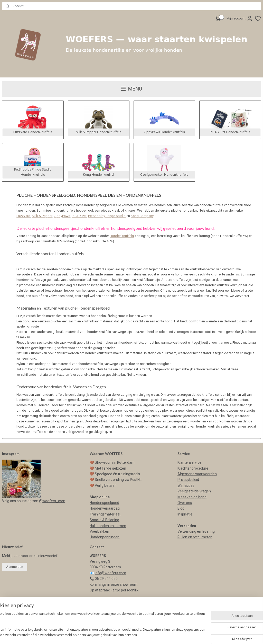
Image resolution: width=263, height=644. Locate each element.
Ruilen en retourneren (195, 537)
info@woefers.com (110, 573)
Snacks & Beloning (104, 520)
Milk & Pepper (42, 216)
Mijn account (240, 18)
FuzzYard (23, 216)
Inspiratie (185, 514)
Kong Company (142, 216)
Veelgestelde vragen (194, 491)
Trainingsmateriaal (105, 514)
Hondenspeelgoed (104, 503)
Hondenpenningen (105, 537)
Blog (181, 508)
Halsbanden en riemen (108, 526)
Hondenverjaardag (105, 508)
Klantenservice (189, 462)
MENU (131, 89)
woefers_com (54, 501)
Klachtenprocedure (193, 468)
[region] (98, 625)
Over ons (185, 503)
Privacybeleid (188, 480)
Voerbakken (99, 531)
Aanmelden (15, 567)
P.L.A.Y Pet (79, 216)
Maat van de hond (192, 497)
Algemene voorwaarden (197, 474)
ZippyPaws (62, 216)
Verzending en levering (196, 531)
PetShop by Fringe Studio (107, 216)
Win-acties (186, 486)
